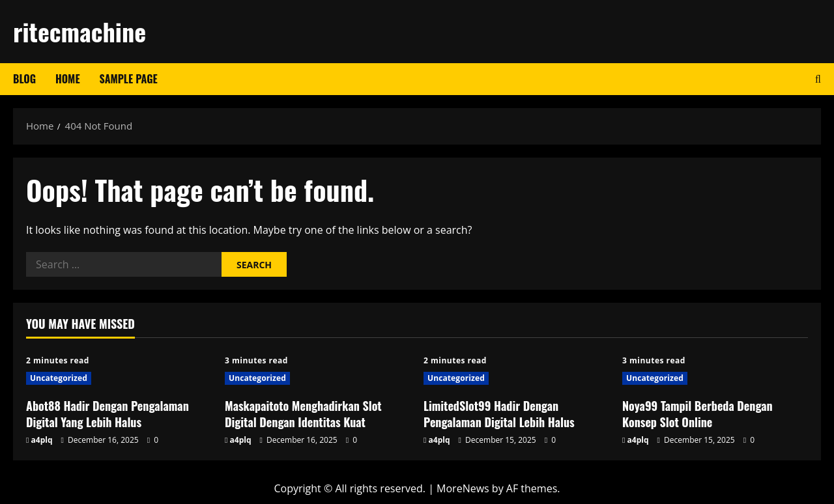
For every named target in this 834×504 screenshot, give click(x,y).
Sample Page (129, 79)
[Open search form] (818, 79)
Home (68, 79)
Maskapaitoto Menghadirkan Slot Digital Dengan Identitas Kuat (303, 414)
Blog (24, 79)
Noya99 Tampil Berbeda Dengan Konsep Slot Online (697, 414)
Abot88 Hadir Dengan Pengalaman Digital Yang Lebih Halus (108, 414)
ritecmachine (79, 31)
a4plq (42, 440)
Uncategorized (59, 378)
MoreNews (463, 488)
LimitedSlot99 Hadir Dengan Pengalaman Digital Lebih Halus (499, 414)
